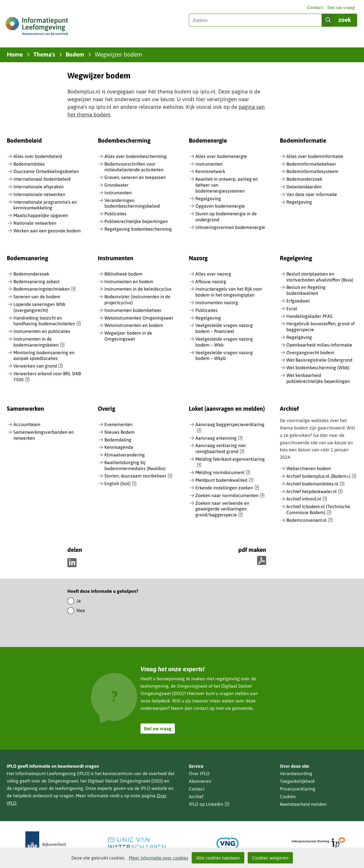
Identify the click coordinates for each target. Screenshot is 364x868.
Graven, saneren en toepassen (135, 177)
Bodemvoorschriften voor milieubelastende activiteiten (134, 167)
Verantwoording (296, 773)
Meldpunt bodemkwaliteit (224, 480)
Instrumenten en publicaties (42, 331)
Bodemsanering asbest (36, 281)
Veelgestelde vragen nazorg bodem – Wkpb (224, 355)
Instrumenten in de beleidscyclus (138, 289)
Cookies (288, 796)
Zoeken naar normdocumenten (230, 496)
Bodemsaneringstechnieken (45, 289)
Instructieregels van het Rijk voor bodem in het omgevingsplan (229, 292)
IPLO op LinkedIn (209, 804)
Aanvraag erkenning (219, 438)
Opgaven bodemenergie (220, 206)
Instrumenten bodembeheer (133, 310)
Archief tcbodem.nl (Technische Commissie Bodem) (318, 510)
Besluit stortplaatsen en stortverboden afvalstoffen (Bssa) (320, 277)
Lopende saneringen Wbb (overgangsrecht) (39, 307)
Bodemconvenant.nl (310, 520)
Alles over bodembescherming (136, 156)
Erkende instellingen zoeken (227, 488)
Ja (79, 601)
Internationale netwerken (39, 194)
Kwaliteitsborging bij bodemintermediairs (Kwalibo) (135, 465)
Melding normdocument (223, 473)
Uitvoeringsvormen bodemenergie (230, 227)
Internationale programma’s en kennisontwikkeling (45, 205)
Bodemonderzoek (304, 179)
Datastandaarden (304, 187)
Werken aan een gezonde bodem (47, 231)
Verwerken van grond (38, 366)
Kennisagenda (119, 447)
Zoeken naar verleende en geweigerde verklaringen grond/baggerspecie (222, 509)
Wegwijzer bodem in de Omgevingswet (128, 336)
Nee (81, 610)
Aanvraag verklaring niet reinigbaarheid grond (221, 449)
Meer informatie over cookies (159, 858)
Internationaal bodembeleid (42, 179)
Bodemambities (29, 164)
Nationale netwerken (35, 223)
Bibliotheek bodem (123, 274)
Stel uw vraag (341, 7)
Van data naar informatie (312, 194)
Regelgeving (208, 199)
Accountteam (27, 424)
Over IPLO (199, 773)
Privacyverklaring (298, 789)
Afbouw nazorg (211, 281)
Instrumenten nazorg (217, 302)
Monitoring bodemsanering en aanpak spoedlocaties (44, 355)
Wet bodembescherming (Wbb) (318, 368)
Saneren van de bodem (37, 297)
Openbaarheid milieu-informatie (319, 345)
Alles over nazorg (213, 274)
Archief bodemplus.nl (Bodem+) (321, 476)
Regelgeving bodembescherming (138, 229)
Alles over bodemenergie (221, 156)
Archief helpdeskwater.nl (315, 492)
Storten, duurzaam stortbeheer (138, 476)
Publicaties (115, 214)
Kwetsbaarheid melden (303, 804)
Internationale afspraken (39, 187)
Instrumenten (118, 193)
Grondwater (116, 185)
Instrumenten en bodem (129, 281)
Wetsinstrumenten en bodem (134, 325)
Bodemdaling (118, 440)
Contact (315, 7)
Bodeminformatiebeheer (311, 164)
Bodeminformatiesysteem (312, 171)
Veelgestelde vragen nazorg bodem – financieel (224, 328)
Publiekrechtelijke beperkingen (136, 221)
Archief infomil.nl (307, 499)
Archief (196, 796)
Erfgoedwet (298, 301)
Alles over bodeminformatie (315, 156)
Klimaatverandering (125, 455)
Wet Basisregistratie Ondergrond (319, 360)
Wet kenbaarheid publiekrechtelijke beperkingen (318, 378)
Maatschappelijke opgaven (41, 215)
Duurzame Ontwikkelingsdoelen (46, 171)
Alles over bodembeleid (38, 156)
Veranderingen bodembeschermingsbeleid (132, 203)
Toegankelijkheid (297, 781)
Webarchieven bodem (309, 468)
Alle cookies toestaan (218, 858)
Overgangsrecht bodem (310, 352)
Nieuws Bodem (120, 432)
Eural (292, 308)
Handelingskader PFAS (309, 316)
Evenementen (118, 424)
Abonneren (200, 781)
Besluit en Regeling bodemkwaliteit (306, 290)
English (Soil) (120, 484)
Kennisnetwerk (210, 171)
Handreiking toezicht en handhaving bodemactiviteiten (47, 321)
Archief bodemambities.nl (315, 484)
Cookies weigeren (270, 858)
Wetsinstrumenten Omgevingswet (139, 318)
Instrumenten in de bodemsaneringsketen (39, 342)
